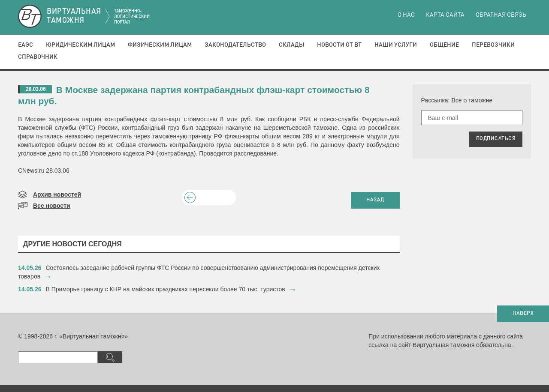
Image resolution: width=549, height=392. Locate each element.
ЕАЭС (26, 45)
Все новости (52, 206)
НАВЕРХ (523, 314)
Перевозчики (493, 45)
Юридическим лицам (80, 45)
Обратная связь (501, 15)
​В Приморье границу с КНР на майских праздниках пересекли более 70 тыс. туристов (166, 289)
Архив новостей (57, 195)
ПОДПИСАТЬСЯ (496, 139)
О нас (406, 15)
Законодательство (235, 45)
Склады (291, 45)
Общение (444, 45)
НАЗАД (375, 200)
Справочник (38, 57)
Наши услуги (396, 45)
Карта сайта (445, 15)
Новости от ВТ (339, 45)
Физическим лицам (160, 45)
